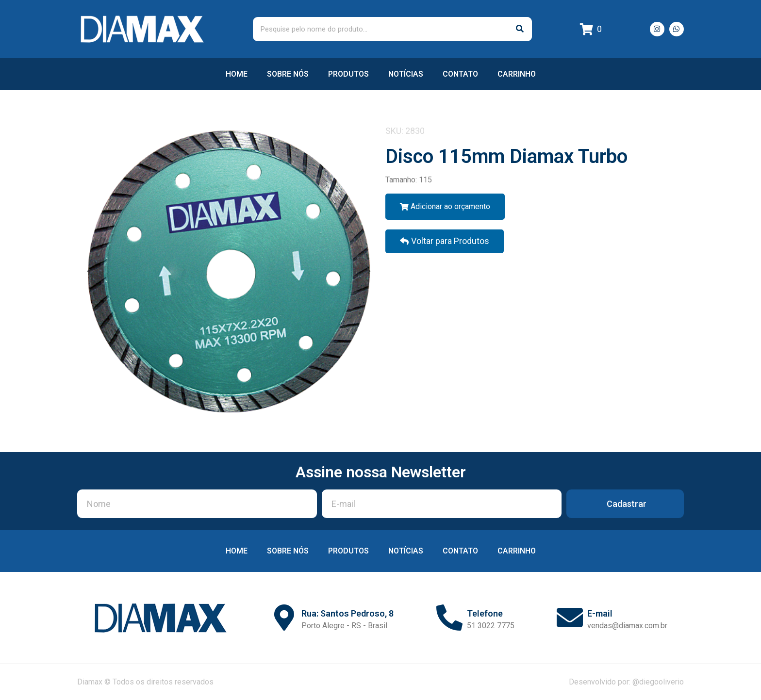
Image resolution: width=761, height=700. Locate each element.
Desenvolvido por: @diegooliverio (626, 682)
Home (237, 74)
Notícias (406, 74)
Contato (460, 74)
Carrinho (517, 74)
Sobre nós (288, 74)
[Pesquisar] (520, 29)
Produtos (348, 74)
